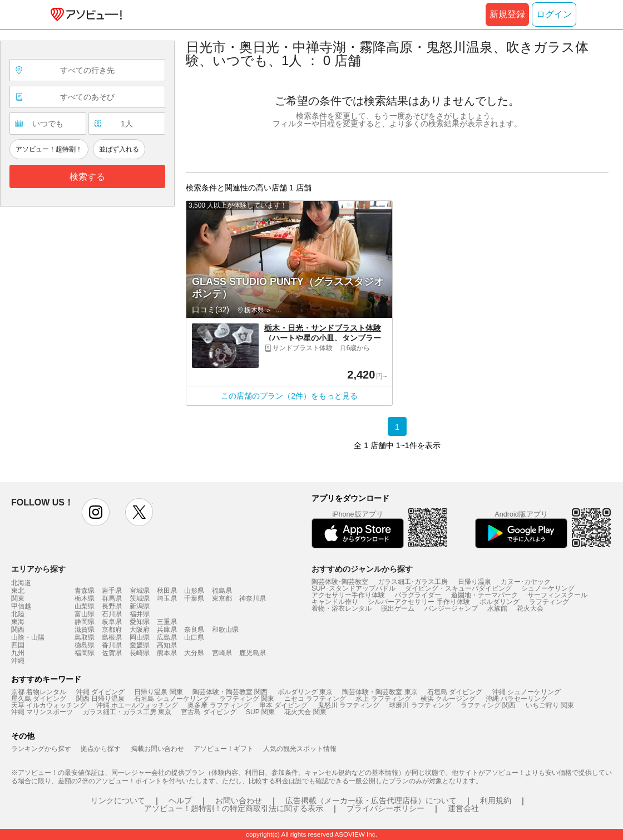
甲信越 (21, 606)
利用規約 (496, 800)
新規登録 (507, 14)
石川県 (112, 614)
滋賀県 (85, 630)
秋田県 (167, 591)
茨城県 (140, 598)
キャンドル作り (335, 602)
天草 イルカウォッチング (49, 705)
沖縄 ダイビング (100, 692)
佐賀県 (112, 653)
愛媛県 (140, 645)
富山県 (85, 614)
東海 (18, 622)
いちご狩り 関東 (550, 705)
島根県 (112, 637)
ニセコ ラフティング (315, 699)
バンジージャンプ (451, 608)
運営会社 (463, 808)
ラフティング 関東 (247, 699)
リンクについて (118, 800)
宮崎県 (222, 653)
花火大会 (530, 608)
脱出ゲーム (398, 608)
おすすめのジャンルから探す (362, 569)
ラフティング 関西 (488, 705)
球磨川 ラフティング (420, 705)
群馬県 (112, 598)
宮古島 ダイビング (208, 712)
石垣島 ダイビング (455, 692)
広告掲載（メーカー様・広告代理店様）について (371, 800)
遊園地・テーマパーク (484, 595)
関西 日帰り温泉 (100, 699)
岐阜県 (112, 622)
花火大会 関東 (305, 712)
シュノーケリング (548, 588)
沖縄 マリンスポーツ (42, 712)
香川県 (112, 645)
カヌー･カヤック (526, 582)
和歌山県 (225, 630)
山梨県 (85, 606)
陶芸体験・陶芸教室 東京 (380, 692)
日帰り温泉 (474, 582)
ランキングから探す (41, 749)
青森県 (85, 591)
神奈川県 (253, 598)
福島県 (222, 591)
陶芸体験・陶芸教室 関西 (230, 692)
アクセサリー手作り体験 (348, 595)
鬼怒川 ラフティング (348, 705)
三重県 (167, 622)
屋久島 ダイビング (39, 699)
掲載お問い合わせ (157, 749)
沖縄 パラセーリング (516, 699)
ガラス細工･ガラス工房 (413, 582)
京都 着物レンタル (39, 692)
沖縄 (18, 661)
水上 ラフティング (383, 699)
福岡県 (85, 653)
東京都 (222, 598)
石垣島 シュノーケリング (172, 699)
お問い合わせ (239, 800)
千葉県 (194, 598)
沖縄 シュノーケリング (526, 692)
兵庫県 (167, 630)
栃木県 (85, 598)
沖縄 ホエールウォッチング (137, 705)
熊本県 (167, 653)
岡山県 (140, 637)
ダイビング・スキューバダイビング (458, 588)
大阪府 (140, 630)
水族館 (497, 608)
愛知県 (140, 622)
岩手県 (112, 591)
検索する (87, 177)
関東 (18, 598)
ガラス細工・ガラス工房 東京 (127, 712)
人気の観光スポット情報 (300, 749)
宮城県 (140, 591)
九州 (18, 653)
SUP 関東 (260, 712)
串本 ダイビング (283, 705)
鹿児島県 (253, 653)
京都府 (112, 630)
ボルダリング (500, 602)
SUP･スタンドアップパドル (353, 588)
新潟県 (140, 606)
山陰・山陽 (28, 637)
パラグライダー (418, 595)
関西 (18, 630)
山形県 (194, 591)
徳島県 (85, 645)
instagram (96, 512)
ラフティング (549, 602)
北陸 (18, 614)
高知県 (167, 645)
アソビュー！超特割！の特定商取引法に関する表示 (234, 808)
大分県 (194, 653)
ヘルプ (180, 800)
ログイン (554, 14)
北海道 (21, 583)
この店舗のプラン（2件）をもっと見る (289, 396)
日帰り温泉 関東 (158, 692)
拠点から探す (101, 749)
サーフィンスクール (557, 595)
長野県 (112, 606)
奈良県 (194, 630)
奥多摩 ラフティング (218, 705)
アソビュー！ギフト (224, 749)
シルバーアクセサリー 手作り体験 (419, 602)
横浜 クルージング (448, 699)
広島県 (167, 637)
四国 (18, 645)
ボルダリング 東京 (305, 692)
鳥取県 (85, 637)
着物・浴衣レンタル (342, 608)
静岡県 (85, 622)
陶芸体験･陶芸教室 (340, 582)
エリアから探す (38, 569)
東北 (18, 591)
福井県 (140, 614)
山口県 (194, 637)
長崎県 (140, 653)
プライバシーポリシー (385, 808)
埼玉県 (167, 598)
